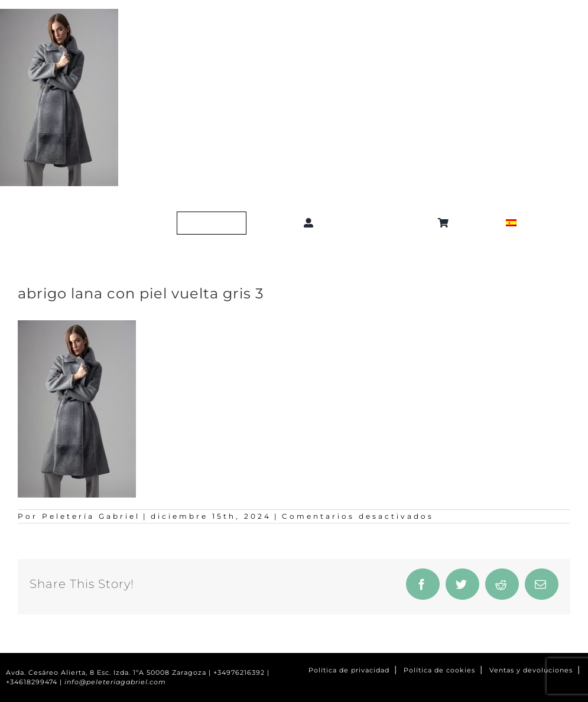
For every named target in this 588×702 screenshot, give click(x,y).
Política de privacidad (349, 670)
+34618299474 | (35, 682)
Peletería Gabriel (91, 516)
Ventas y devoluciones (531, 670)
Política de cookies (439, 670)
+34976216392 (239, 673)
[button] (378, 223)
